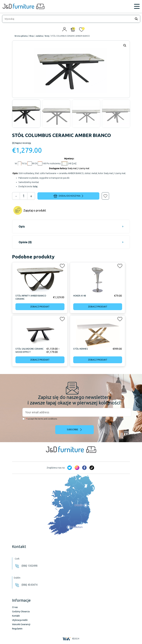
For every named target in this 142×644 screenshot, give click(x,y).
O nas (15, 607)
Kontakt (16, 616)
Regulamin (17, 629)
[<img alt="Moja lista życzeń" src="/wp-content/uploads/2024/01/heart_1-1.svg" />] (82, 30)
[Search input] (68, 19)
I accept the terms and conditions (40, 419)
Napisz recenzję (22, 143)
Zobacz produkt (40, 307)
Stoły (47, 36)
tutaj (35, 186)
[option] (26, 114)
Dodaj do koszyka (68, 196)
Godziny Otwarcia (21, 611)
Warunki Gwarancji (21, 624)
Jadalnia (39, 36)
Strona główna (21, 36)
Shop (32, 36)
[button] (103, 194)
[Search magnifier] (136, 19)
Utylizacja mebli (20, 620)
